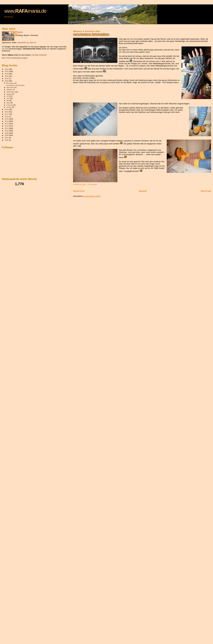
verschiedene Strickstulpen (91, 34)
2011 (7, 128)
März (9, 103)
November (10, 87)
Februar (10, 105)
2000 (7, 140)
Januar (9, 107)
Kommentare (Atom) (92, 196)
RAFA (20, 32)
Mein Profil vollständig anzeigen (15, 58)
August (9, 94)
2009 (7, 133)
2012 (7, 126)
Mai (8, 101)
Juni (8, 98)
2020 (7, 81)
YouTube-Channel (39, 55)
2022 (7, 78)
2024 (7, 74)
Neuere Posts (79, 191)
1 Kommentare (92, 184)
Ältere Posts (206, 191)
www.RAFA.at (23, 43)
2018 (7, 112)
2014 (7, 121)
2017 (7, 114)
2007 (7, 138)
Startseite (143, 191)
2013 (7, 124)
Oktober (10, 90)
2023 (7, 76)
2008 (7, 135)
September (11, 92)
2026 (7, 69)
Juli (8, 96)
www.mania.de (25, 11)
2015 (7, 119)
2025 (7, 71)
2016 (7, 116)
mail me (33, 43)
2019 (7, 109)
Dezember (10, 83)
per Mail (5, 49)
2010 (7, 131)
